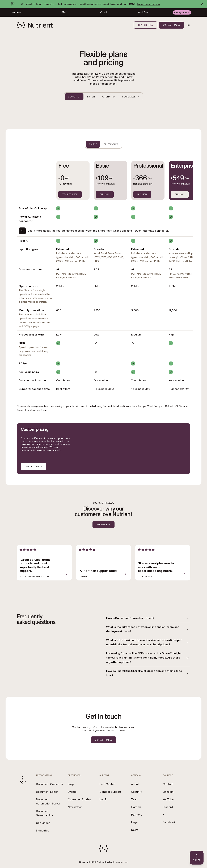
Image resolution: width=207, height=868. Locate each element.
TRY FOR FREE (70, 194)
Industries (43, 831)
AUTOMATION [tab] (108, 97)
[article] (44, 563)
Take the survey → (148, 4)
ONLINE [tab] (93, 144)
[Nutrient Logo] (35, 25)
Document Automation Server (48, 802)
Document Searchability (45, 813)
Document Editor (47, 792)
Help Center (107, 784)
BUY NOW (105, 194)
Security (137, 792)
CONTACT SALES (33, 466)
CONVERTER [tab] (74, 97)
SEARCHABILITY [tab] (130, 97)
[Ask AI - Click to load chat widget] (197, 858)
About (135, 784)
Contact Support (110, 792)
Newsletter (75, 807)
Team (135, 799)
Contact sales (171, 25)
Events (72, 792)
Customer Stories (79, 799)
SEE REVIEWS (103, 525)
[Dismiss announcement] (202, 4)
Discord (168, 807)
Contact (168, 784)
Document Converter (50, 784)
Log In (103, 799)
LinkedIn (168, 792)
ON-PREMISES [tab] (111, 144)
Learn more (35, 231)
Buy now (180, 194)
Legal (135, 822)
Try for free (145, 25)
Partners (137, 815)
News (135, 830)
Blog (71, 784)
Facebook (169, 822)
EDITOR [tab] (91, 97)
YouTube (168, 799)
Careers (136, 807)
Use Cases (43, 823)
